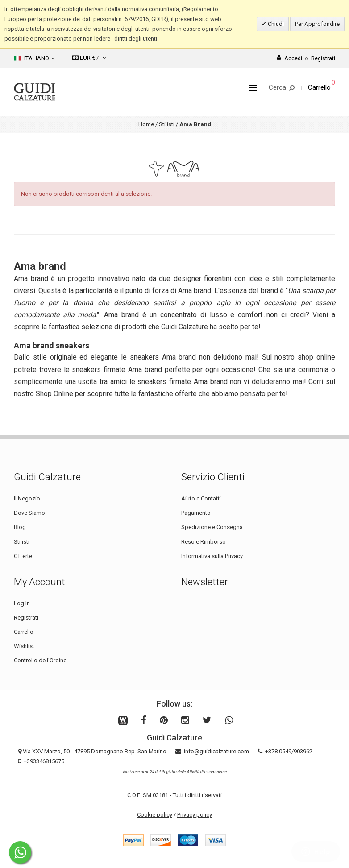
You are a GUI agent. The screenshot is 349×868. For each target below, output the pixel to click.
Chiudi (275, 24)
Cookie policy (155, 815)
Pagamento (196, 513)
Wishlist (24, 646)
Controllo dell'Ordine (40, 660)
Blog (20, 527)
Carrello (24, 632)
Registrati (26, 618)
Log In (22, 603)
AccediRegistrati (306, 58)
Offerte (23, 556)
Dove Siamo (29, 513)
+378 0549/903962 (289, 751)
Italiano (34, 58)
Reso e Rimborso (204, 542)
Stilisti (167, 124)
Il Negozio (27, 498)
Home (146, 124)
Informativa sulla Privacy (212, 556)
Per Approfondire (317, 24)
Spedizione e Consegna (212, 527)
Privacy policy (195, 815)
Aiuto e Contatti (201, 498)
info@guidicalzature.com (216, 751)
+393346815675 (44, 761)
